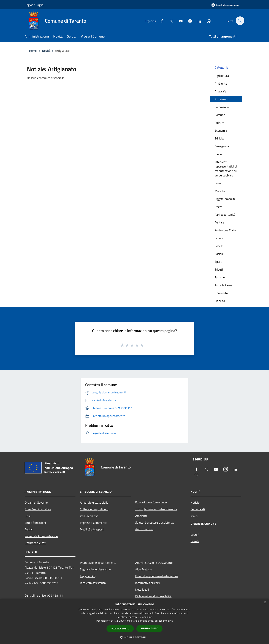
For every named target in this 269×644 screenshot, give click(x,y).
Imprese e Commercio (94, 523)
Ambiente (221, 83)
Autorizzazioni (144, 529)
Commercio (222, 107)
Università (221, 293)
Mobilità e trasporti (92, 529)
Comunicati (198, 509)
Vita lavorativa (89, 516)
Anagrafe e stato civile (94, 502)
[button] (134, 637)
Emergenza (222, 146)
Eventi (195, 541)
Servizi (219, 246)
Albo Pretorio (144, 569)
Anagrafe (220, 91)
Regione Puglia (34, 5)
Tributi (219, 269)
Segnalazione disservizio (95, 569)
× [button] (265, 603)
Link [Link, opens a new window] (170, 621)
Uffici (28, 516)
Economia (221, 131)
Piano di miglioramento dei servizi (157, 576)
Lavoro (219, 183)
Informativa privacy (148, 583)
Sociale (219, 254)
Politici (29, 529)
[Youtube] (179, 21)
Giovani (219, 154)
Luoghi (195, 534)
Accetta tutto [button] (120, 629)
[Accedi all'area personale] (225, 5)
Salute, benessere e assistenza (155, 522)
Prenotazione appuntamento (98, 563)
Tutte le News (223, 285)
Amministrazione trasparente (154, 563)
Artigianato (222, 99)
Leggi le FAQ (88, 576)
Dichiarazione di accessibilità (153, 596)
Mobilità (220, 191)
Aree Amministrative (38, 509)
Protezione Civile (225, 230)
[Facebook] (160, 21)
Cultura (219, 123)
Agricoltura (222, 76)
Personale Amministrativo (41, 536)
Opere (218, 207)
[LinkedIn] (197, 21)
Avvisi (194, 516)
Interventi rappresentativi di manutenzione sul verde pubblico (226, 169)
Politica (219, 222)
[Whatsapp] (207, 21)
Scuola (219, 238)
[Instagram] (188, 21)
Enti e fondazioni (35, 523)
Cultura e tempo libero (94, 509)
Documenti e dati (35, 543)
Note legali (142, 589)
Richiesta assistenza (93, 583)
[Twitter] (169, 21)
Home (33, 51)
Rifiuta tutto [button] (150, 628)
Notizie (195, 502)
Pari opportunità (225, 215)
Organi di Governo (36, 502)
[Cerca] (240, 21)
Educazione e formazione (151, 502)
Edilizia (219, 138)
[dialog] (134, 621)
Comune (220, 115)
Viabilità (220, 301)
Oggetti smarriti (225, 199)
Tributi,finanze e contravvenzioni (156, 509)
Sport (218, 262)
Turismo (220, 277)
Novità (46, 51)
